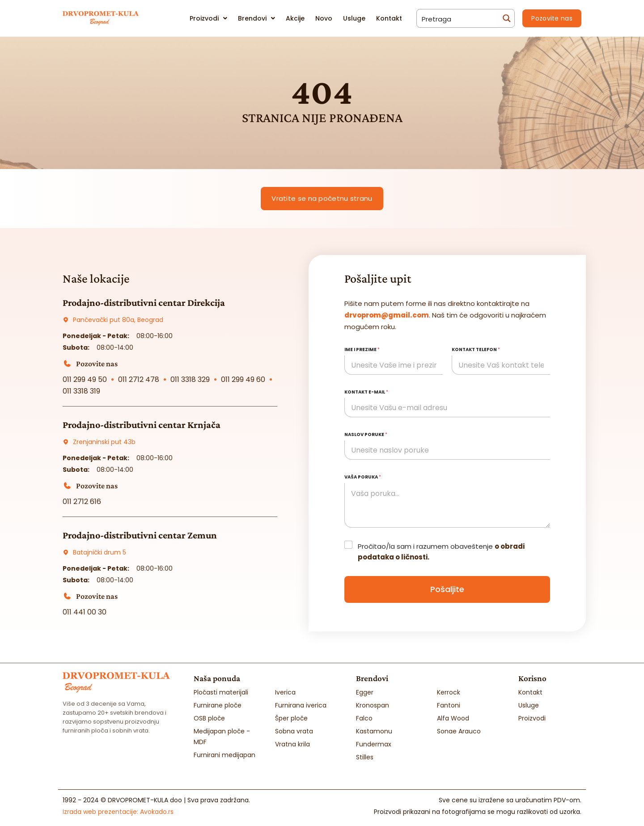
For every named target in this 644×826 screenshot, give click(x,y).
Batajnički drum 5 (100, 552)
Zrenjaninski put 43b (104, 442)
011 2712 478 (139, 379)
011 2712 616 (82, 502)
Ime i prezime (362, 349)
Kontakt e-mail (366, 392)
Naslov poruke (366, 434)
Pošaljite (447, 589)
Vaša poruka (363, 477)
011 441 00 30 (85, 612)
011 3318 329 (190, 379)
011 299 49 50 (85, 379)
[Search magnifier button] (505, 18)
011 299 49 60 (243, 379)
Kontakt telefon (476, 349)
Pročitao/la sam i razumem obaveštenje (441, 552)
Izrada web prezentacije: (118, 811)
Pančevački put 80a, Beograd (118, 320)
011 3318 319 (81, 391)
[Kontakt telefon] (501, 365)
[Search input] (457, 18)
